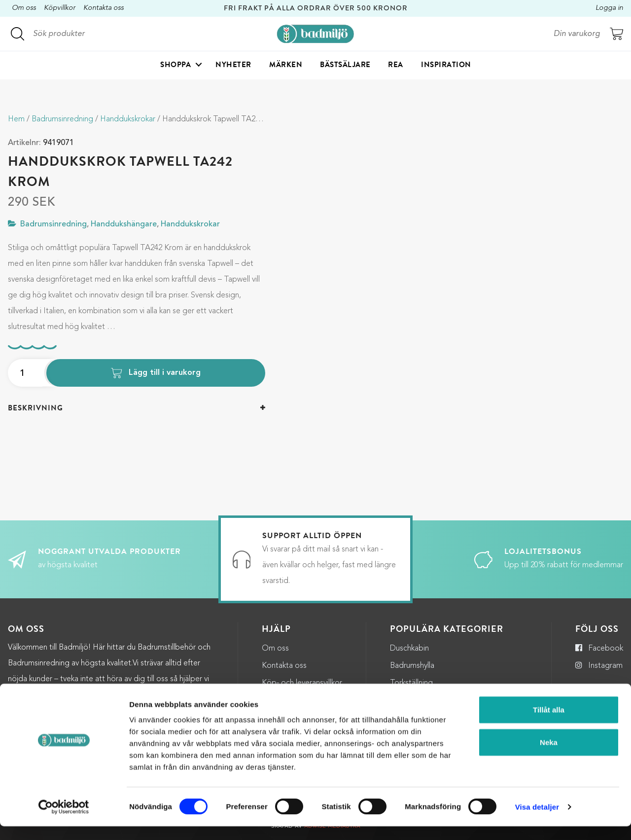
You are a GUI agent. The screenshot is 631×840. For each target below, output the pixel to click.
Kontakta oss (104, 8)
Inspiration (446, 67)
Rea (396, 67)
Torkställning (411, 683)
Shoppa (175, 67)
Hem (16, 119)
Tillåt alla (549, 723)
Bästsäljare (345, 67)
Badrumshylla (412, 666)
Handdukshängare (124, 224)
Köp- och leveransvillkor (302, 683)
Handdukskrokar (128, 119)
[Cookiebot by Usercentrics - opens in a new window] (64, 821)
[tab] (137, 408)
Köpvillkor (60, 8)
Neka (549, 756)
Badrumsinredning (62, 119)
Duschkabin (409, 649)
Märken (286, 67)
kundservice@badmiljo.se (171, 695)
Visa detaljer (537, 821)
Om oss (24, 8)
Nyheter (233, 67)
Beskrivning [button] (35, 408)
